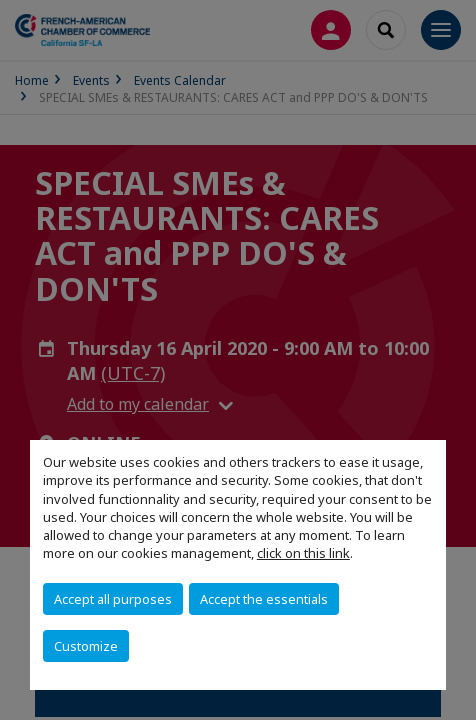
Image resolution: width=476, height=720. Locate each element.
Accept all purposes (113, 599)
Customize (86, 646)
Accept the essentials (264, 599)
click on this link (303, 553)
